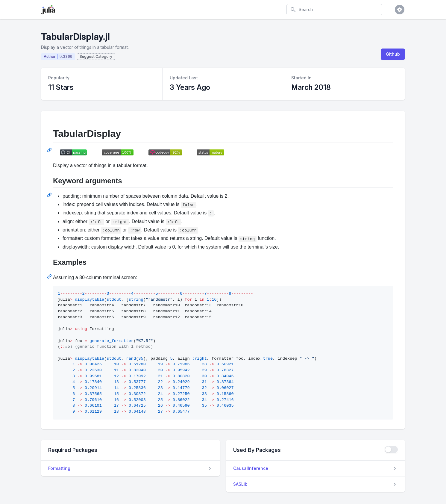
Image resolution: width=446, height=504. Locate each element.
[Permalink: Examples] (50, 276)
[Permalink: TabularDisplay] (50, 150)
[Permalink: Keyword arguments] (50, 195)
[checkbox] (391, 449)
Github (393, 54)
